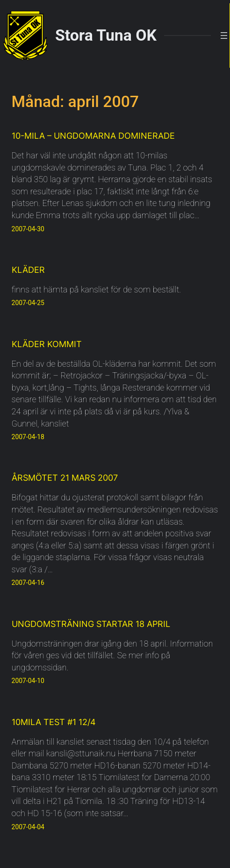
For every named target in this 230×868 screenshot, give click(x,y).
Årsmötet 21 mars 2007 (65, 477)
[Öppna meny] (224, 36)
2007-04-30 (28, 229)
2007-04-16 (28, 583)
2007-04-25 (28, 303)
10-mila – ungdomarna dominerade (93, 135)
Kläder (28, 270)
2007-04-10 (28, 681)
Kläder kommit (47, 344)
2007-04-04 (28, 827)
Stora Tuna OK (106, 35)
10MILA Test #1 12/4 (54, 722)
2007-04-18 (28, 437)
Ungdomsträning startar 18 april (91, 624)
